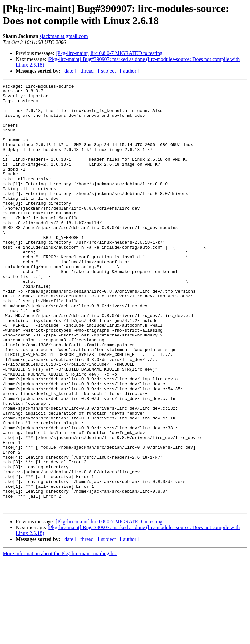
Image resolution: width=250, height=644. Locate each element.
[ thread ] (87, 71)
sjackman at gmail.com (64, 36)
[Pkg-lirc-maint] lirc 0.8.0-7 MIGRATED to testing (109, 53)
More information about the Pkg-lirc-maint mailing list (60, 638)
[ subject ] (108, 71)
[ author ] (130, 71)
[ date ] (69, 71)
